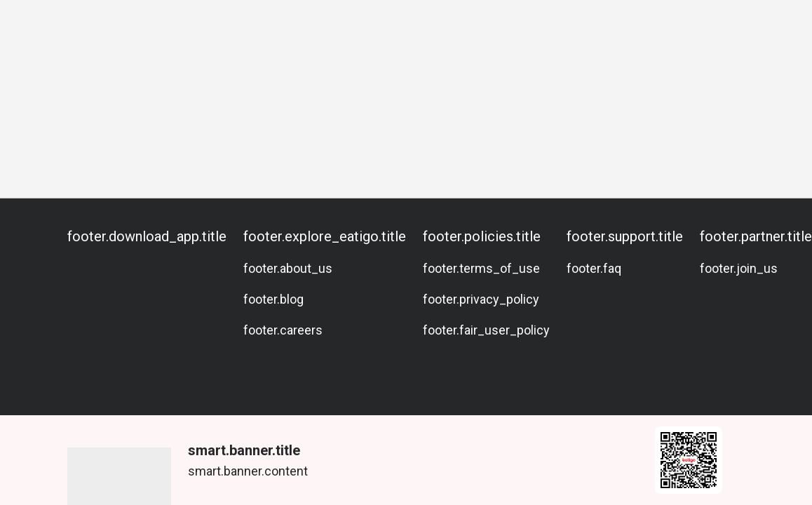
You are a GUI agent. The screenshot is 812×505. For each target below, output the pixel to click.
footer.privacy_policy (481, 299)
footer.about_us (288, 268)
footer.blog (273, 299)
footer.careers (283, 330)
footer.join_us (739, 268)
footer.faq (594, 268)
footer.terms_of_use (481, 268)
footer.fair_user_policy (486, 330)
